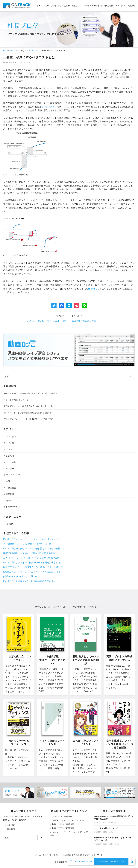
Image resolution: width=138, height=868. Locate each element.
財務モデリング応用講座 (63, 828)
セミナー (10, 469)
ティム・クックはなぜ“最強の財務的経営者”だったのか (28, 413)
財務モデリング (13, 507)
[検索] (69, 377)
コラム (9, 449)
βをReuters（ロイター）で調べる (20, 576)
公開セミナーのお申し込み (111, 861)
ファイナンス (33, 51)
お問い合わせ (81, 861)
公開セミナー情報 (92, 6)
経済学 (9, 501)
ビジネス (10, 443)
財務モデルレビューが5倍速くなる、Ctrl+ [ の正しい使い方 (30, 406)
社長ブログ (77, 6)
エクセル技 (11, 462)
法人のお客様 (64, 6)
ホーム (40, 6)
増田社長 (10, 494)
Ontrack (61, 862)
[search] (131, 377)
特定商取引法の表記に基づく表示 (76, 855)
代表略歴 (11, 829)
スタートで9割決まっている (16, 400)
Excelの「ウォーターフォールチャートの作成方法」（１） (33, 539)
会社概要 (11, 825)
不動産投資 (11, 488)
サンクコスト (48, 107)
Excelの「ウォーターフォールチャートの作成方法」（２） (33, 572)
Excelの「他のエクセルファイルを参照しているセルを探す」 (34, 549)
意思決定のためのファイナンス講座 (68, 820)
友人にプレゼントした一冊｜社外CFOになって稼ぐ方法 (29, 419)
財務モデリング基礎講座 (63, 824)
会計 (8, 481)
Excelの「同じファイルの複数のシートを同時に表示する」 (33, 563)
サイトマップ (97, 855)
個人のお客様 (50, 6)
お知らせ (10, 456)
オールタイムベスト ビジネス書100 (67, 607)
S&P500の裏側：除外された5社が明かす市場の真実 (29, 553)
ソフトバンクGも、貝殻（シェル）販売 (45, 321)
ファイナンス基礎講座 (62, 816)
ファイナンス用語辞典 (125, 6)
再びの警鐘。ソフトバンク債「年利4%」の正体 (27, 544)
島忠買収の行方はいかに (85, 321)
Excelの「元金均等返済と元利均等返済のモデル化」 (30, 581)
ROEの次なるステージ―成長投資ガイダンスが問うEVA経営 (31, 393)
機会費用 (93, 289)
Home (6, 51)
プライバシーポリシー (52, 855)
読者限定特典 (107, 6)
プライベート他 (13, 475)
